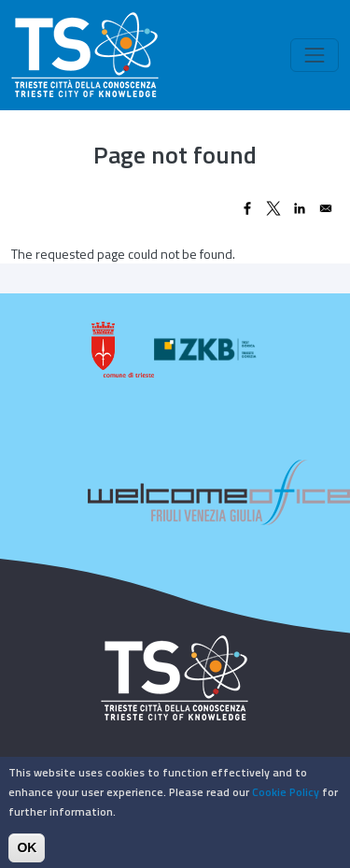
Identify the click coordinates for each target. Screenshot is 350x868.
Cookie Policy (286, 797)
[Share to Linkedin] (300, 208)
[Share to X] (273, 208)
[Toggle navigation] (315, 55)
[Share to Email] (326, 208)
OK (27, 853)
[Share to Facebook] (247, 208)
